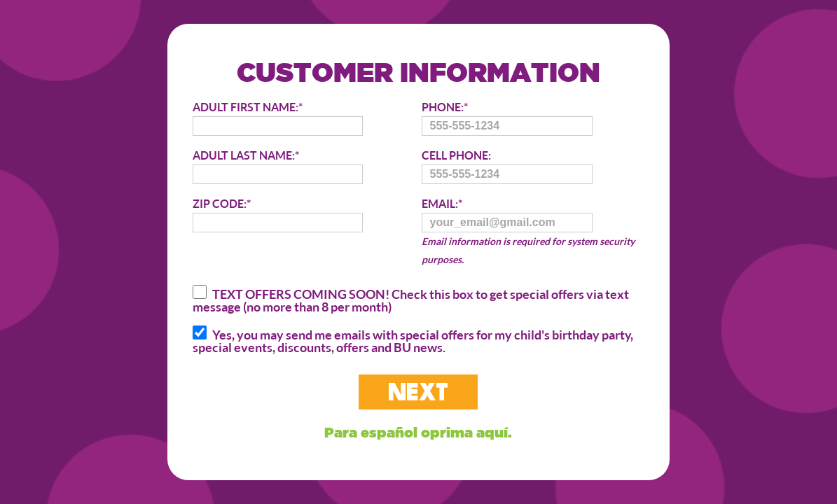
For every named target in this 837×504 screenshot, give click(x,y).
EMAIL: (536, 233)
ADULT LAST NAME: (278, 166)
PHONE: (507, 118)
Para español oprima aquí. (418, 432)
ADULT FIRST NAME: (278, 118)
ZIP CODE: (278, 215)
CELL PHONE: (507, 166)
